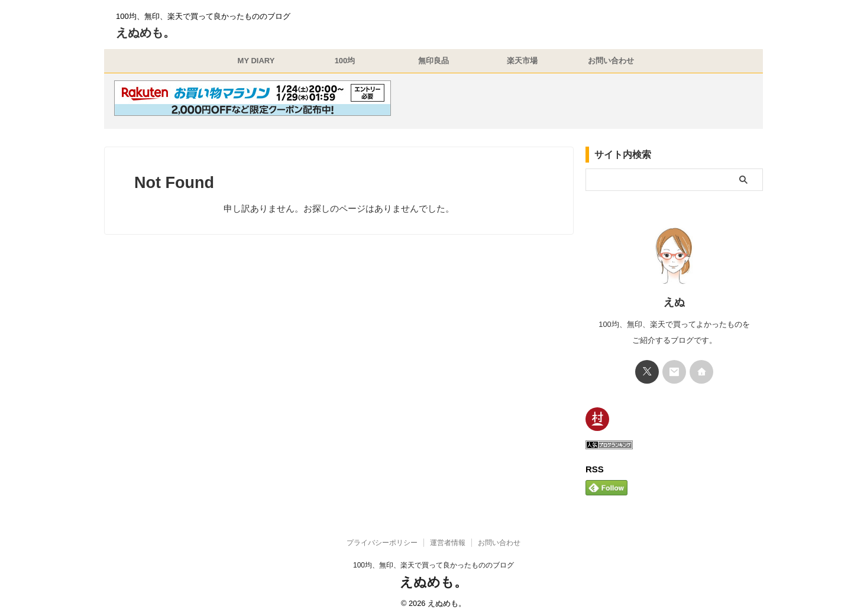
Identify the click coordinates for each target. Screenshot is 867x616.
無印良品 (433, 61)
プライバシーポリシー (382, 538)
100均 (345, 61)
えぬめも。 (145, 33)
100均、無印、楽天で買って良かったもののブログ (433, 560)
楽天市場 (522, 61)
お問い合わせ (611, 61)
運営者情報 (448, 538)
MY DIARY (256, 61)
